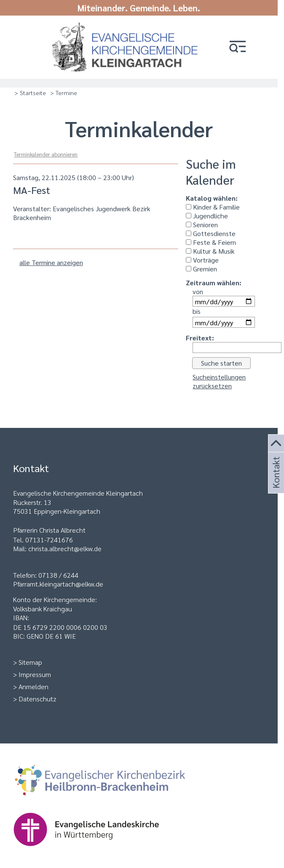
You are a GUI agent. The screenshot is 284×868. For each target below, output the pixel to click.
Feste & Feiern (211, 242)
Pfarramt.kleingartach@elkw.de (58, 584)
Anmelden (33, 686)
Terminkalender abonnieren (46, 154)
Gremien (201, 269)
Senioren (202, 224)
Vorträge (202, 260)
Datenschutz (38, 699)
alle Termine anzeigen (51, 262)
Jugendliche (207, 216)
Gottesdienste (211, 233)
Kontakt (275, 483)
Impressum (35, 674)
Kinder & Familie (213, 207)
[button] (238, 47)
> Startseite (30, 93)
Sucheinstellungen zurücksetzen (219, 381)
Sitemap (30, 662)
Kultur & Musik (210, 251)
